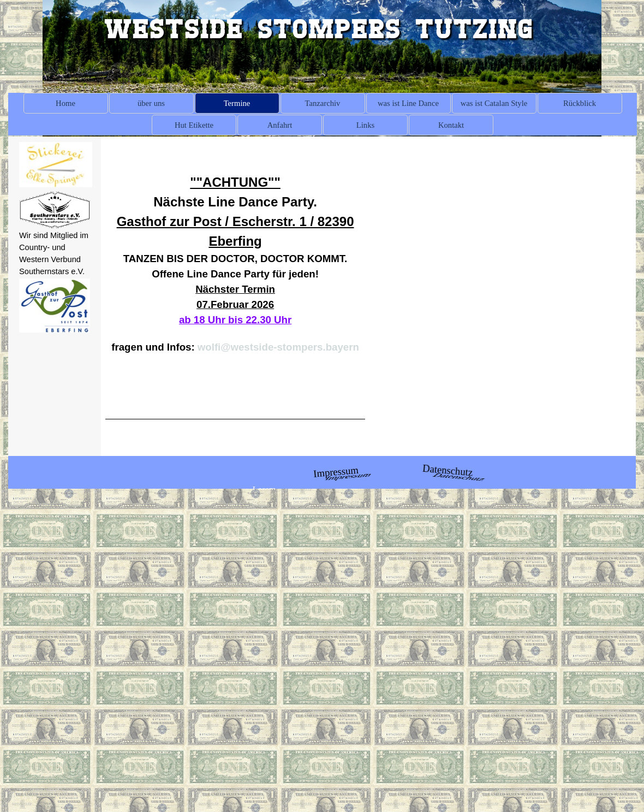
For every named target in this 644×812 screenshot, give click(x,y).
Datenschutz (448, 470)
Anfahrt (280, 125)
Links (365, 125)
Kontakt (451, 125)
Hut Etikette (194, 125)
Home (65, 103)
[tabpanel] (55, 253)
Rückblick (580, 103)
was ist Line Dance (408, 103)
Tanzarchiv (323, 103)
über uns (151, 103)
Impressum (336, 472)
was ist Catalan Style (494, 103)
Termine (237, 103)
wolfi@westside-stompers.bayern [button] (278, 347)
